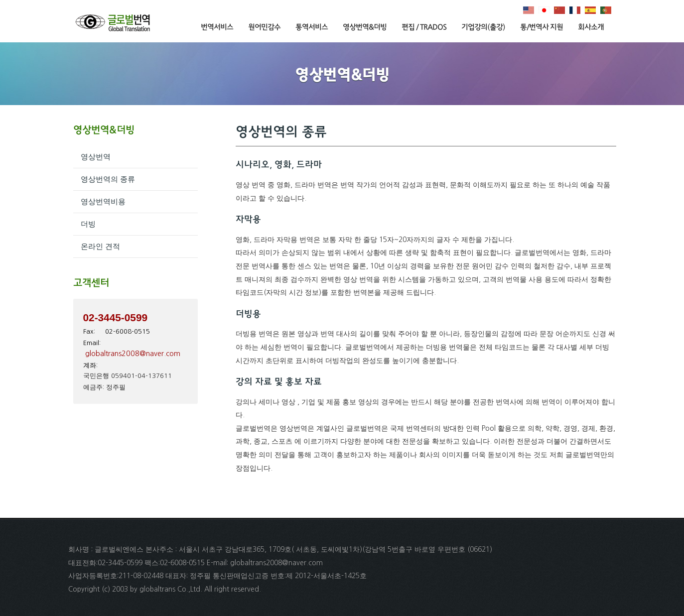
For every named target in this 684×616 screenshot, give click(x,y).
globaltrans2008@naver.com (133, 354)
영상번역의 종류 (108, 179)
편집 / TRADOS (424, 27)
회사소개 (591, 27)
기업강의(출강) (483, 27)
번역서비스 (217, 27)
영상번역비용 (103, 201)
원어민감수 (264, 27)
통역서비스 (312, 27)
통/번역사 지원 (542, 27)
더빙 (88, 224)
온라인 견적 (100, 246)
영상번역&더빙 (365, 27)
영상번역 (96, 157)
